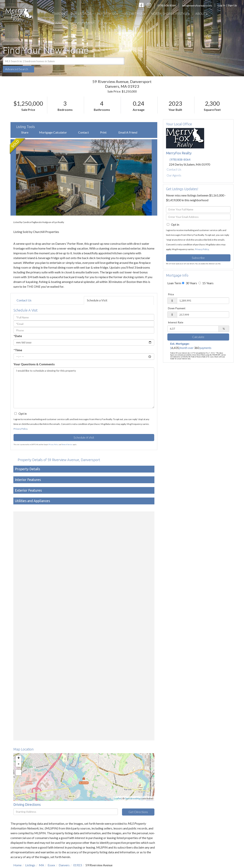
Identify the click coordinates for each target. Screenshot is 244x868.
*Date (18, 336)
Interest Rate (176, 322)
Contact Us (24, 300)
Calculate (198, 337)
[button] (121, 61)
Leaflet (118, 798)
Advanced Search (17, 69)
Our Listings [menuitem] (81, 14)
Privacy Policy (20, 429)
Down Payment (177, 308)
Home (17, 865)
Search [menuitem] (58, 14)
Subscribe (198, 258)
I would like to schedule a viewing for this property (84, 388)
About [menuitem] (201, 14)
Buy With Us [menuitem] (107, 14)
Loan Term (174, 283)
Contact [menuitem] (107, 23)
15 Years (206, 283)
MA (41, 865)
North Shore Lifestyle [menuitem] (170, 14)
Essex (51, 865)
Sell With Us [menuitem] (134, 14)
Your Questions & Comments (34, 364)
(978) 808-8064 (167, 5)
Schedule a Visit (97, 300)
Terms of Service (67, 444)
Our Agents (174, 175)
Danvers (64, 865)
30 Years (189, 283)
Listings (30, 865)
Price (171, 294)
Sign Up (234, 5)
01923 (77, 865)
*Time (18, 350)
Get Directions (138, 812)
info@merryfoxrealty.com (197, 5)
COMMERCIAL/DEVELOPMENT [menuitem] (73, 23)
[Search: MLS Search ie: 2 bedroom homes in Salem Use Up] (60, 61)
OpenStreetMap (133, 798)
